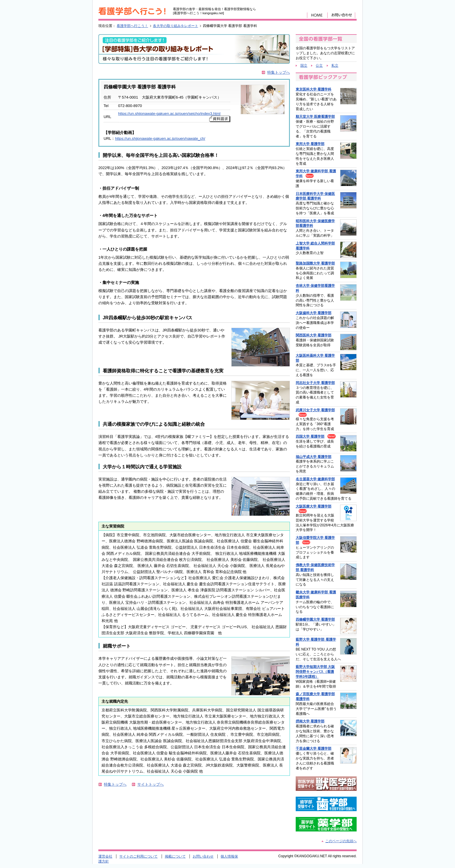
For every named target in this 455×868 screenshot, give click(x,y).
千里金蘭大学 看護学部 (314, 749)
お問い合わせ (203, 856)
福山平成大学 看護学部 (314, 457)
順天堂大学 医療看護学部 (315, 117)
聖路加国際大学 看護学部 (315, 263)
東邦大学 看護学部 (310, 144)
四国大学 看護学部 (310, 436)
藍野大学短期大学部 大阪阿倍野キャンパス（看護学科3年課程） (315, 672)
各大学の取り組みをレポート (176, 26)
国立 (304, 66)
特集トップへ (279, 72)
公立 (319, 66)
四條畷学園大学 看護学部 (315, 619)
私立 (335, 66)
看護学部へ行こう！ (132, 26)
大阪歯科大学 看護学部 (314, 313)
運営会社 (105, 856)
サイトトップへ (150, 784)
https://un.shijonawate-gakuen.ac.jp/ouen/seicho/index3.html (169, 114)
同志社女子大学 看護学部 (315, 383)
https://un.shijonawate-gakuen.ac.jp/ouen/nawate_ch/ (160, 138)
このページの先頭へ (341, 841)
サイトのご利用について (138, 856)
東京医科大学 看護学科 (314, 89)
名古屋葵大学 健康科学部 (315, 479)
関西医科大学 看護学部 (314, 335)
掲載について (175, 856)
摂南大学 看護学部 (310, 721)
